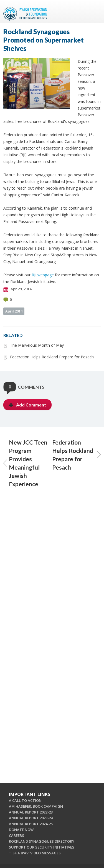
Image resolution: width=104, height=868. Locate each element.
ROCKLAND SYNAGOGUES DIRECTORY (42, 841)
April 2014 (14, 311)
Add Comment (27, 405)
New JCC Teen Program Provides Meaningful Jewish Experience (25, 463)
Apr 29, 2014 (17, 289)
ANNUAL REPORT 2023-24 (31, 818)
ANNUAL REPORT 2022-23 (31, 812)
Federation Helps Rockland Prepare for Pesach (52, 357)
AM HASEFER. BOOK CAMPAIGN (36, 806)
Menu (94, 12)
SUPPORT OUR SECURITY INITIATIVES (42, 847)
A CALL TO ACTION (25, 800)
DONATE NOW (21, 830)
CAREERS (17, 835)
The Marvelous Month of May (37, 345)
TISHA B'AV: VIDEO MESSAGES (35, 853)
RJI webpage (43, 275)
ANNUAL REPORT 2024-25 (31, 824)
